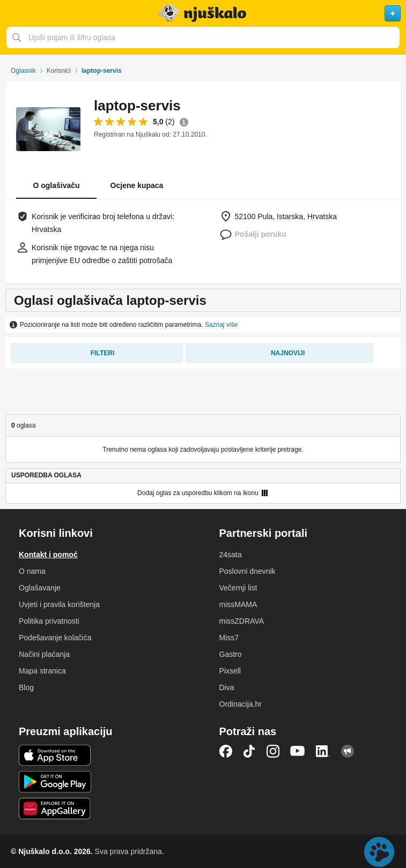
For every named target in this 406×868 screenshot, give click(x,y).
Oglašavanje (40, 588)
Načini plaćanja (44, 654)
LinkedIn (323, 751)
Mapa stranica (42, 671)
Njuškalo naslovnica (203, 13)
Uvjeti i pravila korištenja (59, 604)
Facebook (226, 751)
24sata (231, 555)
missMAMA (238, 604)
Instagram (273, 751)
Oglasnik (23, 71)
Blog (26, 687)
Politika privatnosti (49, 621)
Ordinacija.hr (241, 704)
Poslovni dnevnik (248, 571)
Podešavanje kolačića (55, 638)
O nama (32, 571)
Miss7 (229, 638)
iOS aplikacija (55, 755)
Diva (227, 687)
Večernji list (238, 588)
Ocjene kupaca (137, 185)
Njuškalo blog (348, 751)
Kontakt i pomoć (48, 555)
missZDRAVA (242, 621)
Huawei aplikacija (55, 809)
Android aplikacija (55, 782)
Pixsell (230, 671)
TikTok (249, 751)
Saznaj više (221, 325)
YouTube (298, 751)
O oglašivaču (56, 185)
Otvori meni (13, 13)
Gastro (231, 654)
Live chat (379, 852)
